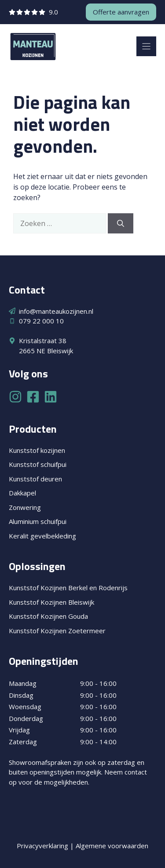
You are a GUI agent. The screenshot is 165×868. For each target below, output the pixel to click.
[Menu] (146, 46)
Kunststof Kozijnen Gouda (48, 616)
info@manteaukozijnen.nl (56, 311)
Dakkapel (22, 493)
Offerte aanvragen (121, 12)
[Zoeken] (121, 223)
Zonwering (25, 507)
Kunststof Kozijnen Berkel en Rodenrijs (68, 588)
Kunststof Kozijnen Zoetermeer (57, 631)
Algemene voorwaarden (112, 846)
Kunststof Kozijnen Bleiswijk (51, 602)
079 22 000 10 (41, 321)
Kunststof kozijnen (37, 450)
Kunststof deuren (35, 479)
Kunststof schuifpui (38, 464)
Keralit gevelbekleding (42, 536)
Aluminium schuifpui (38, 521)
